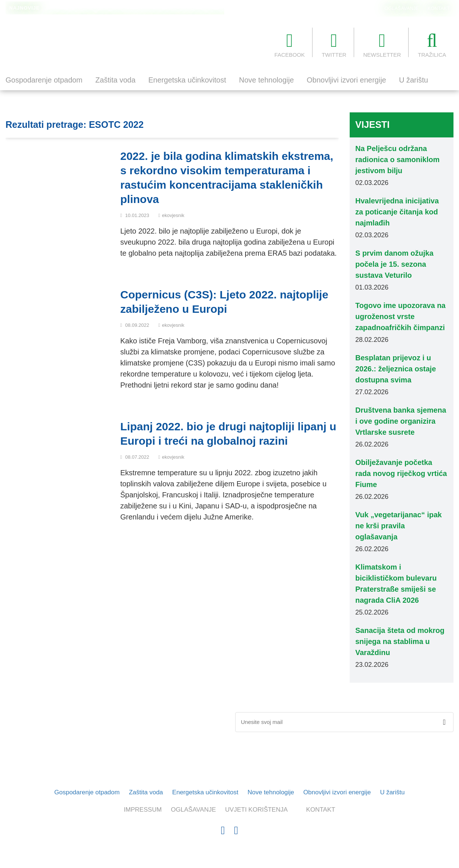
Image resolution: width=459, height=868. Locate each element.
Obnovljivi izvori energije (346, 80)
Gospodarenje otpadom (44, 80)
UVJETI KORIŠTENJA (257, 810)
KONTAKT (439, 8)
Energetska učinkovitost (187, 80)
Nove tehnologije (266, 80)
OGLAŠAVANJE (402, 8)
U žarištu (414, 80)
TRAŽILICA (432, 45)
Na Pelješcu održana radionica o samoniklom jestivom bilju (115, 8)
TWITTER (334, 45)
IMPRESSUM (143, 810)
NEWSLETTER (382, 45)
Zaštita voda (115, 80)
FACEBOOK (290, 45)
